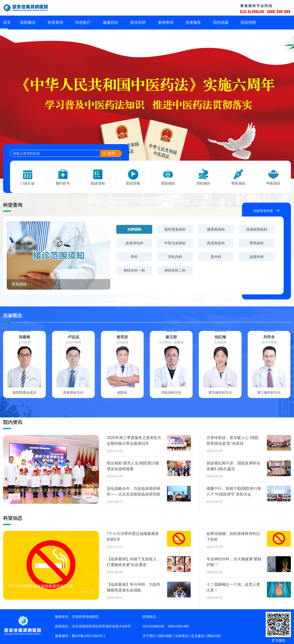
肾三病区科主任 (269, 392)
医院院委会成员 (24, 392)
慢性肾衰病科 (175, 229)
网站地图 (165, 636)
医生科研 (138, 22)
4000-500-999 (178, 626)
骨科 (134, 257)
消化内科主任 (171, 392)
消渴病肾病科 (257, 229)
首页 (7, 22)
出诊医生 (13, 316)
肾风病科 (19, 284)
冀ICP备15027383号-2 (88, 636)
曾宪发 (122, 337)
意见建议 (198, 636)
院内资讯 (13, 422)
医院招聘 (248, 22)
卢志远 (73, 337)
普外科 (216, 257)
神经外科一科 (134, 270)
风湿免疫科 (216, 243)
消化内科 (175, 257)
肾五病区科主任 (220, 392)
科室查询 (55, 22)
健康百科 (111, 22)
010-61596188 (153, 626)
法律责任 (182, 636)
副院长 (122, 392)
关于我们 (149, 636)
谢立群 (171, 337)
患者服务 (193, 22)
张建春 (24, 337)
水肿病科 (134, 229)
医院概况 (28, 22)
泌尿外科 (257, 257)
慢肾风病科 (216, 229)
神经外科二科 (175, 270)
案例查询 (166, 22)
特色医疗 (83, 22)
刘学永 (269, 337)
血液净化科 (134, 243)
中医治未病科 (175, 243)
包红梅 (220, 337)
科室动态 (13, 518)
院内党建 (221, 22)
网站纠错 (214, 636)
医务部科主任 (73, 392)
